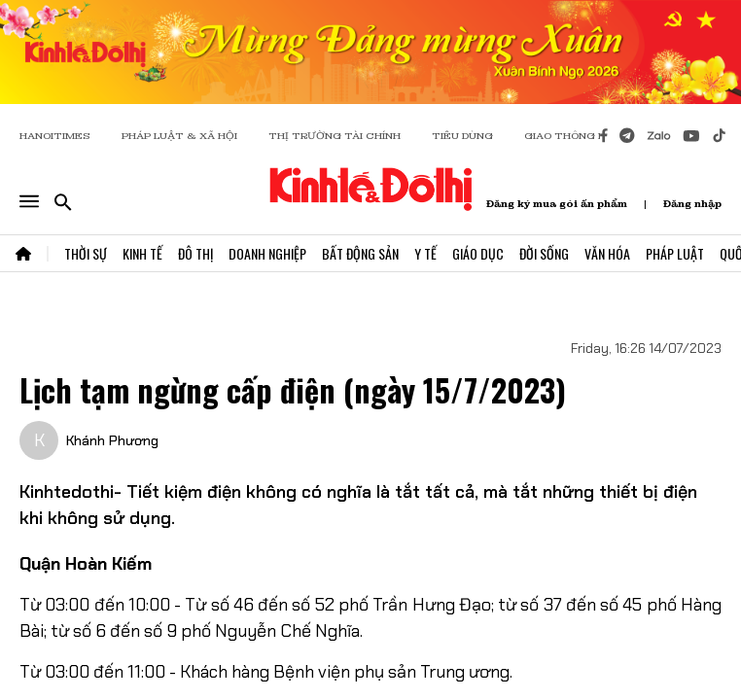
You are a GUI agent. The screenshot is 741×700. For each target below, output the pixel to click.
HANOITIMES (55, 136)
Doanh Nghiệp (267, 253)
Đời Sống (544, 253)
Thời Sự (86, 253)
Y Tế (425, 253)
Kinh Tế (142, 253)
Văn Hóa (607, 253)
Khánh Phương (112, 440)
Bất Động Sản (360, 253)
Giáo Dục (478, 253)
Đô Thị (195, 253)
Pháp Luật (675, 253)
